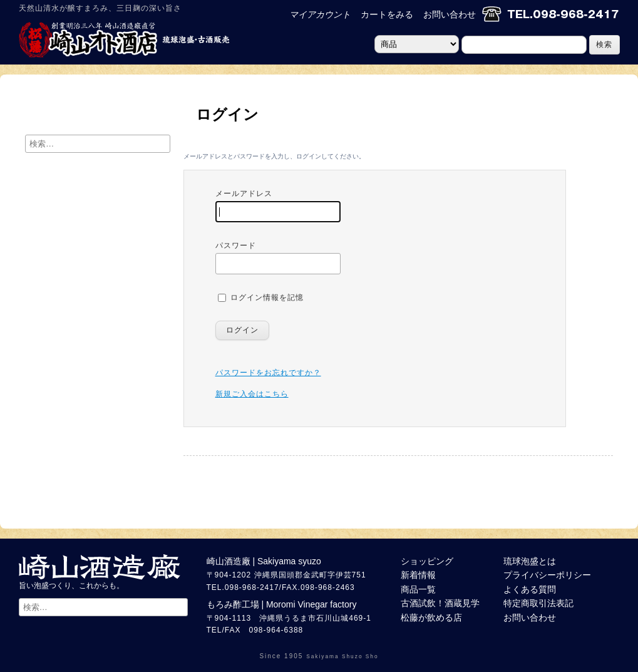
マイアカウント (320, 14)
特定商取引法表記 (538, 603)
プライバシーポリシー (547, 575)
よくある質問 (530, 589)
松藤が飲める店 (431, 618)
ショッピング (427, 561)
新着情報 (418, 575)
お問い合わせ (450, 14)
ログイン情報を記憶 (261, 297)
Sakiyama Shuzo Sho (342, 656)
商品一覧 (418, 589)
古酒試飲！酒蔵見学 (440, 603)
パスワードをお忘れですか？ (268, 373)
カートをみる (387, 14)
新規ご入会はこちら (252, 394)
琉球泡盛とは (530, 561)
